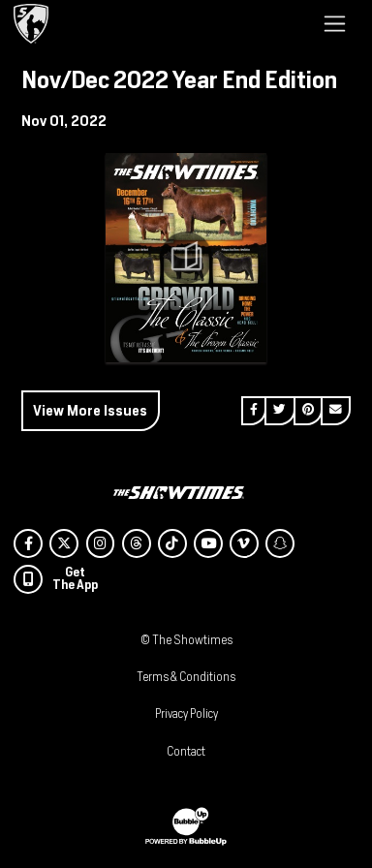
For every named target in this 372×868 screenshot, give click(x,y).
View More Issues (90, 410)
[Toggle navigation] (335, 23)
